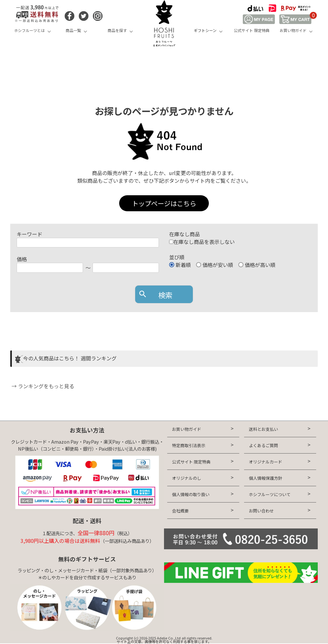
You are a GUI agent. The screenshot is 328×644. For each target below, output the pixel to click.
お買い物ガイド (293, 30)
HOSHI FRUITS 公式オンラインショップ (164, 24)
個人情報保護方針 (266, 478)
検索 (165, 295)
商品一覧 (73, 30)
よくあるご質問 (263, 445)
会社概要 (180, 511)
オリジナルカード (266, 462)
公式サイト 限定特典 (252, 30)
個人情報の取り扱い (191, 494)
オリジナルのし (187, 478)
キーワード (29, 234)
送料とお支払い (263, 429)
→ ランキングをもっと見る (42, 386)
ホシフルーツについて (270, 494)
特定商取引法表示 (189, 445)
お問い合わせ (261, 511)
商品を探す (117, 30)
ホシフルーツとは (29, 30)
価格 (22, 259)
